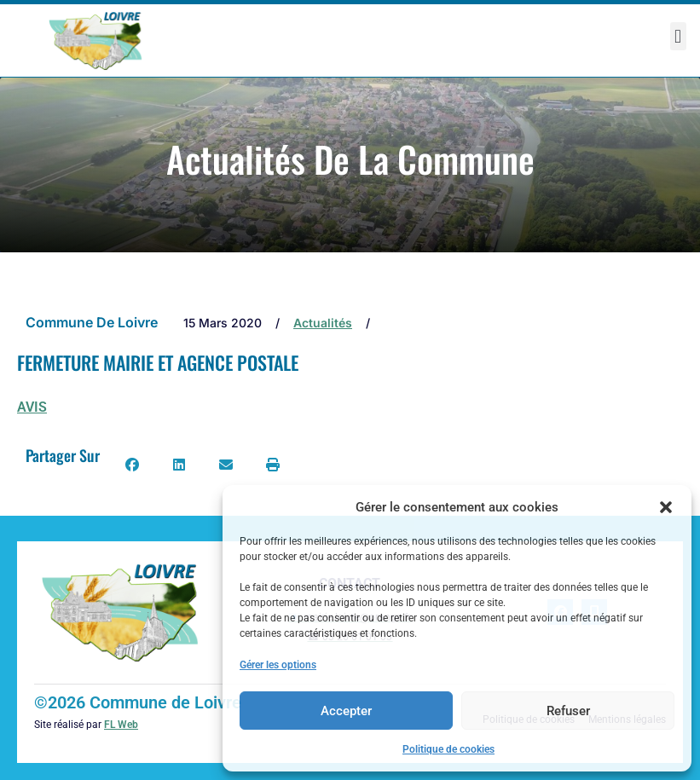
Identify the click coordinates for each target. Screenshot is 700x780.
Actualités (323, 323)
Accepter (346, 711)
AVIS (32, 407)
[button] (666, 507)
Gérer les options (278, 665)
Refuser (568, 711)
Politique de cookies (448, 749)
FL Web (121, 725)
